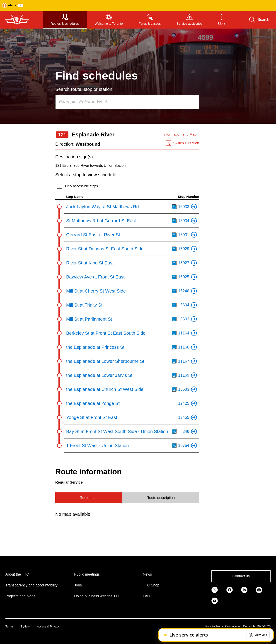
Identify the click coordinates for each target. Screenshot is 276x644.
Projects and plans (20, 596)
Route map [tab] (89, 498)
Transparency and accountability (31, 585)
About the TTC (17, 574)
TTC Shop (151, 585)
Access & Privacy (48, 626)
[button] (138, 5)
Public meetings (87, 574)
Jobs (78, 585)
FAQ (146, 596)
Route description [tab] (161, 498)
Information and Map (180, 134)
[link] (215, 589)
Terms (9, 626)
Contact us (241, 576)
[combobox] (127, 102)
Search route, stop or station (84, 89)
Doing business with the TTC (97, 596)
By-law (25, 626)
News (147, 574)
